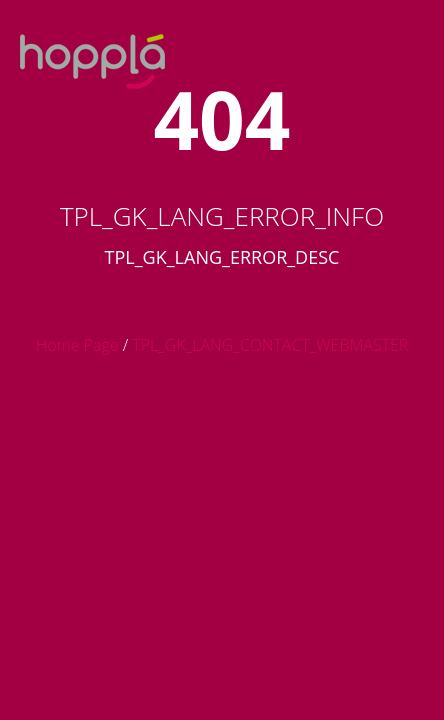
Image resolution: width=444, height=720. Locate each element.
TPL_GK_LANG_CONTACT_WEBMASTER (270, 345)
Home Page (77, 345)
